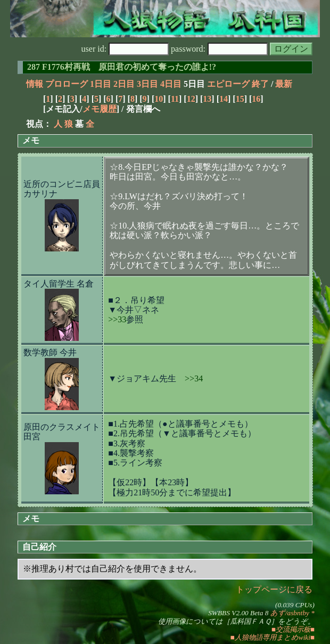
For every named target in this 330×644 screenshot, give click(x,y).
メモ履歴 (100, 109)
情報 (35, 84)
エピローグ (228, 84)
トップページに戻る (274, 589)
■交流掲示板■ (293, 629)
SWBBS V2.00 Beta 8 (238, 613)
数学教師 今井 (50, 352)
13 (207, 99)
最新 (284, 84)
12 (191, 99)
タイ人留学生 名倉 (59, 284)
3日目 (147, 84)
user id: (125, 49)
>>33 (117, 319)
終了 (260, 84)
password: (219, 49)
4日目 (171, 84)
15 (240, 99)
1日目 (101, 84)
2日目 (124, 84)
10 (159, 99)
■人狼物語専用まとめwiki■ (273, 637)
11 (175, 99)
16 (256, 99)
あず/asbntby (290, 613)
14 (224, 99)
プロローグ (67, 84)
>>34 (194, 378)
